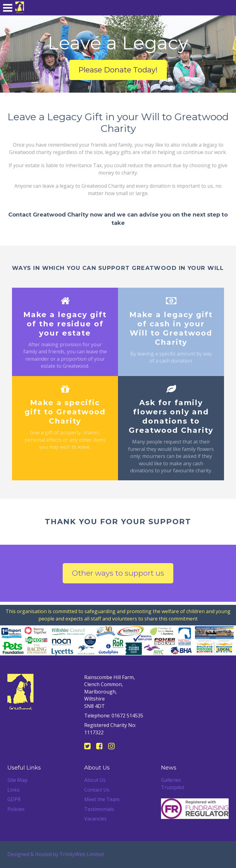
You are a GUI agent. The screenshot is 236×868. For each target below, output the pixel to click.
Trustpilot (173, 787)
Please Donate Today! (118, 70)
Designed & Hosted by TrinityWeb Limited (55, 854)
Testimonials (99, 809)
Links (14, 790)
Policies (16, 809)
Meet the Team (102, 799)
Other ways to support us (118, 573)
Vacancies (95, 819)
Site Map (18, 780)
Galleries (171, 780)
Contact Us (97, 790)
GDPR (14, 799)
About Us (95, 780)
